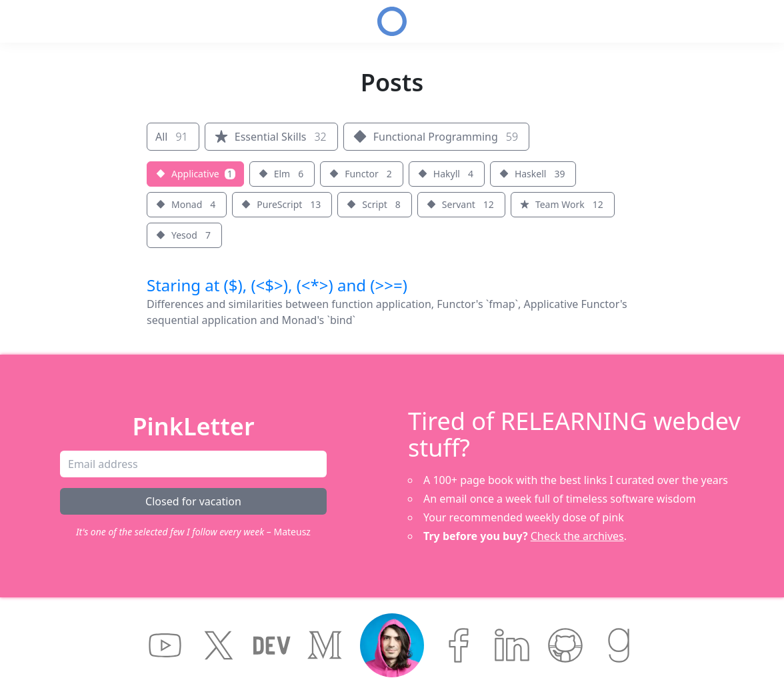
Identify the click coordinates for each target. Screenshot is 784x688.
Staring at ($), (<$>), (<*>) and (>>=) (277, 285)
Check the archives (577, 536)
